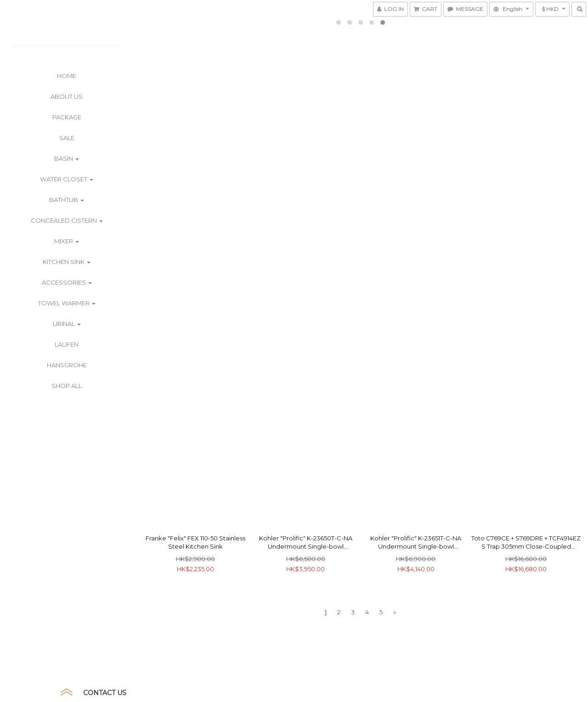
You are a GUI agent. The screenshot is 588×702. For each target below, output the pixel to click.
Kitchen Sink (67, 262)
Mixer (67, 241)
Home (67, 76)
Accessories (67, 282)
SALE (67, 138)
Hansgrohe (67, 365)
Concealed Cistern (67, 220)
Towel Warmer (67, 303)
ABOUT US (67, 96)
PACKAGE (67, 117)
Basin (67, 158)
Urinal (67, 324)
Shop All (67, 386)
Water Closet (67, 179)
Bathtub (67, 200)
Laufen (67, 344)
